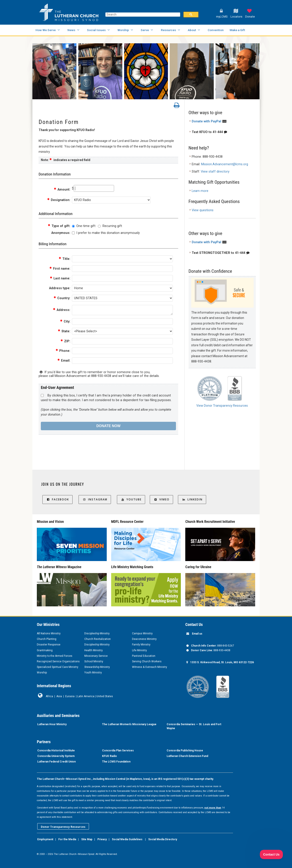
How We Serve (46, 30)
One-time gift (86, 226)
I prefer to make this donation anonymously (108, 233)
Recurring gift (112, 226)
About (192, 30)
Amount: (62, 190)
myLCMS (222, 17)
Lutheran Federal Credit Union (56, 762)
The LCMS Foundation (116, 762)
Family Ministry (141, 645)
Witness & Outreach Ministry (150, 667)
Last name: (60, 278)
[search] (142, 15)
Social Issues (96, 30)
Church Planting (47, 639)
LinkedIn (192, 499)
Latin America (86, 696)
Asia (59, 696)
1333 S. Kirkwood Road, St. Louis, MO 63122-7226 (222, 662)
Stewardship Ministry (97, 667)
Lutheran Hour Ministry (52, 724)
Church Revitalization (98, 639)
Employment (45, 839)
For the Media (67, 839)
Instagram (95, 499)
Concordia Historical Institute (56, 751)
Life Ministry (139, 650)
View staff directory (215, 172)
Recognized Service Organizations (58, 661)
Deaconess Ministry (144, 639)
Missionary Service (96, 656)
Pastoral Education (144, 656)
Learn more (200, 191)
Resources (168, 30)
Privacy (102, 839)
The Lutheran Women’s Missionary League (129, 724)
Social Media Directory (163, 839)
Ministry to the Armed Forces (55, 656)
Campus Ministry (142, 633)
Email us (197, 634)
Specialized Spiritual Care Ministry (58, 667)
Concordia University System (56, 756)
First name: (60, 269)
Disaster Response (49, 645)
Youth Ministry (93, 673)
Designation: (59, 200)
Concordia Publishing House (185, 751)
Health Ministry (94, 650)
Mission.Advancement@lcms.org (225, 164)
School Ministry (94, 661)
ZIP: (65, 341)
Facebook (57, 499)
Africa (49, 696)
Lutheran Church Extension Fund (187, 756)
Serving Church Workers (147, 661)
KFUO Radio (109, 756)
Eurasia (70, 696)
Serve (145, 30)
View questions (203, 210)
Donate (250, 17)
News (71, 30)
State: (64, 331)
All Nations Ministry (49, 633)
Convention (216, 30)
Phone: (63, 351)
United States (105, 696)
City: (65, 322)
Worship (123, 30)
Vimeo (161, 499)
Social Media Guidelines (127, 839)
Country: (62, 298)
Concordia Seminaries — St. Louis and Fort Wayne (194, 726)
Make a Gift (237, 30)
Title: (64, 259)
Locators (236, 17)
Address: (62, 310)
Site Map (87, 839)
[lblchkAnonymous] (73, 233)
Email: (64, 361)
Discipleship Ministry (97, 633)
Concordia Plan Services (118, 751)
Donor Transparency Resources (63, 827)
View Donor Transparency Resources (222, 406)
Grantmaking (45, 650)
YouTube (131, 499)
